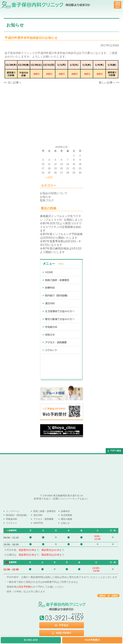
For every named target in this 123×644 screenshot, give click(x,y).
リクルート (12, 523)
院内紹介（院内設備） (17, 515)
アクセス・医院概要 (43, 519)
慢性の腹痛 (66, 519)
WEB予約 (38, 523)
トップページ (13, 511)
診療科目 (65, 511)
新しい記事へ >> (109, 83)
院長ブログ (47, 200)
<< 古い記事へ (13, 83)
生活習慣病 (66, 515)
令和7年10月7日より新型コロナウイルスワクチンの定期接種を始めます (61, 227)
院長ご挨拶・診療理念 (45, 511)
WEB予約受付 (92, 640)
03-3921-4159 (31, 640)
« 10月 (49, 177)
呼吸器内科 (12, 519)
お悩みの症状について (54, 193)
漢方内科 (38, 515)
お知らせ (45, 197)
